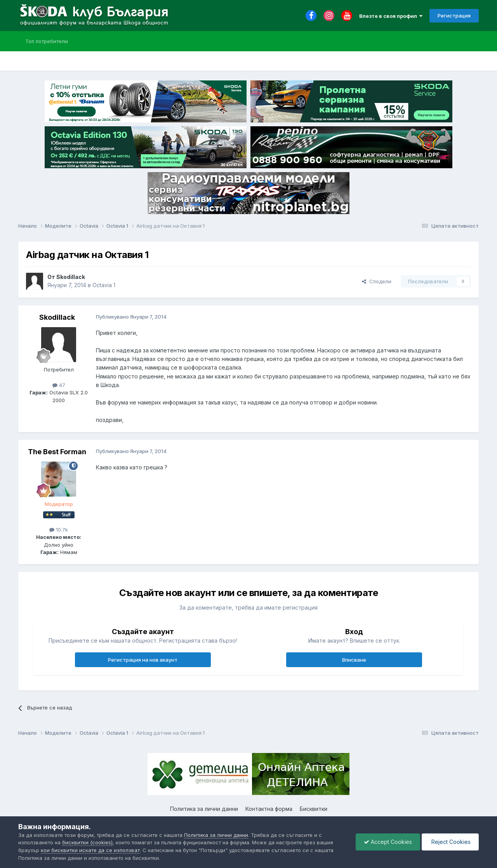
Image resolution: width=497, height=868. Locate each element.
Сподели (377, 281)
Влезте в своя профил (391, 16)
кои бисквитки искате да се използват (90, 850)
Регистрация (454, 16)
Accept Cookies (388, 842)
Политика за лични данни (204, 809)
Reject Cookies (450, 842)
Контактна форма (269, 809)
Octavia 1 (104, 285)
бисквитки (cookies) (87, 842)
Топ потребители (47, 41)
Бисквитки (314, 809)
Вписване (354, 660)
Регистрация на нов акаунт (143, 660)
